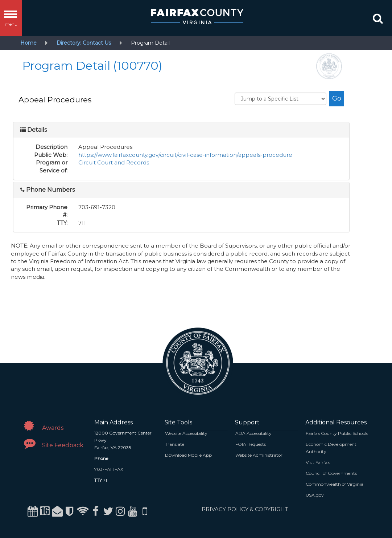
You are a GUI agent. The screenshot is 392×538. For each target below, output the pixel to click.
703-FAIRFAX (109, 469)
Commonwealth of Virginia (335, 484)
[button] (378, 20)
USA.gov (315, 495)
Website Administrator (259, 455)
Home (28, 43)
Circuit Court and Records (114, 162)
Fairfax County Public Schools (337, 433)
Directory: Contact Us (84, 43)
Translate (175, 444)
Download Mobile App (188, 455)
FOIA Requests (251, 444)
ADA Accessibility (253, 433)
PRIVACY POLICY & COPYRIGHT (245, 509)
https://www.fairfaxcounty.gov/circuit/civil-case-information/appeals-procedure (185, 155)
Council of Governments (331, 473)
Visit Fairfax (318, 462)
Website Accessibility (186, 433)
